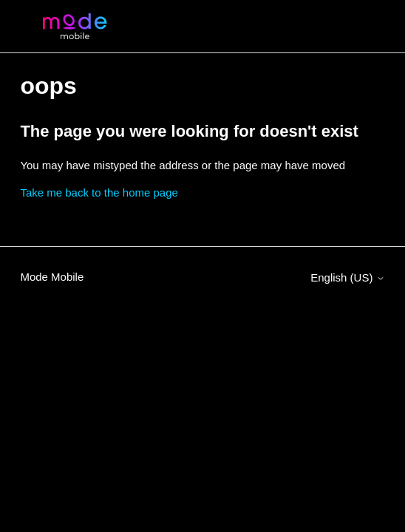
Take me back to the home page (99, 192)
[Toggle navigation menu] (359, 27)
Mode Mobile (52, 277)
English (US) (347, 277)
